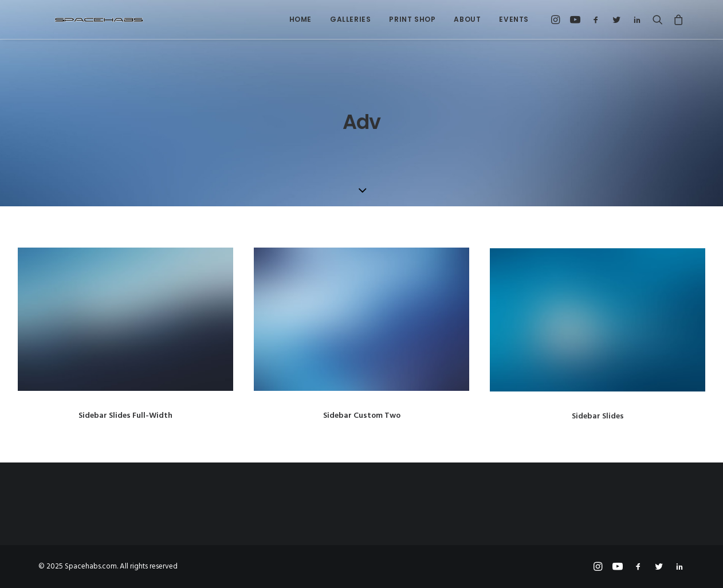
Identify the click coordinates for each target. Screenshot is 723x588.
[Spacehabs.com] (84, 19)
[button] (557, 19)
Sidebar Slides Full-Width (125, 416)
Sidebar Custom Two (362, 416)
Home (300, 19)
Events (514, 19)
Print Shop (412, 19)
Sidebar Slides (598, 424)
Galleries (350, 19)
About (467, 19)
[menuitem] (300, 19)
